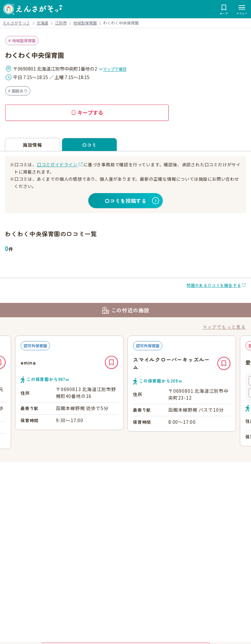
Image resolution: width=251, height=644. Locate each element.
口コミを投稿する (125, 201)
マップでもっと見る (224, 327)
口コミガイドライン (57, 165)
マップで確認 (112, 69)
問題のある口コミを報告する (214, 285)
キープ (111, 362)
